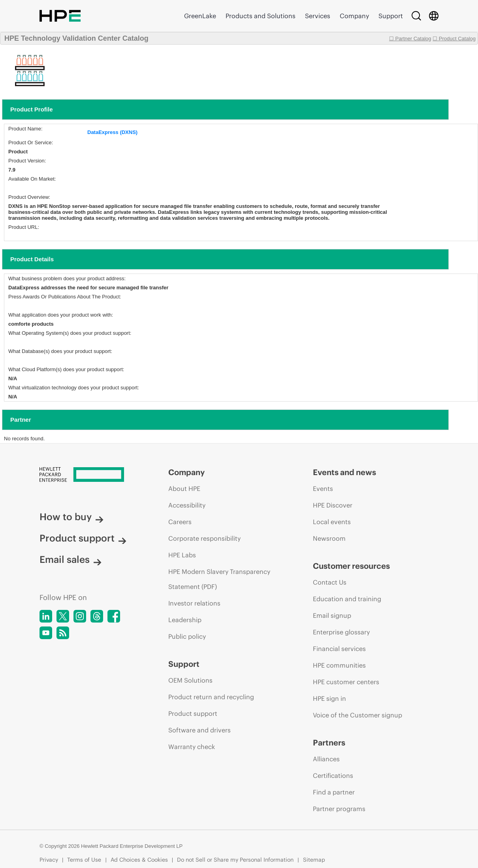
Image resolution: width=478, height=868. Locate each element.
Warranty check (192, 747)
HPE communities (339, 665)
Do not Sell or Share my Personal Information (235, 860)
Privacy (49, 860)
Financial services (339, 649)
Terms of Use (84, 860)
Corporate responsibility (204, 538)
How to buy (72, 517)
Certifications (333, 776)
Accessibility (187, 505)
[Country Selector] (434, 16)
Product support (83, 538)
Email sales (71, 559)
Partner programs (339, 809)
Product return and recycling (211, 697)
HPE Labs (182, 555)
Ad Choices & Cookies (139, 860)
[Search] (416, 16)
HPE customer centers (346, 682)
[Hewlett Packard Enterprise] (89, 475)
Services (318, 16)
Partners (329, 743)
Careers (180, 522)
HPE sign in (329, 698)
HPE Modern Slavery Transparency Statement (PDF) (219, 579)
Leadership (185, 620)
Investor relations (194, 603)
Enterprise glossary (341, 632)
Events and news (344, 472)
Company (354, 16)
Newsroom (329, 538)
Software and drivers (199, 730)
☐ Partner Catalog (410, 39)
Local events (332, 522)
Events (323, 489)
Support (391, 16)
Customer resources (351, 566)
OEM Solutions (190, 680)
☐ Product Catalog (454, 39)
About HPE (184, 489)
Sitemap (314, 860)
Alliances (326, 759)
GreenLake (200, 16)
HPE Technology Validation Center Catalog (76, 38)
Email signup (332, 615)
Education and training (347, 599)
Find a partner (334, 792)
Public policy (187, 636)
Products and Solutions (261, 16)
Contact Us (330, 582)
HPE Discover (333, 505)
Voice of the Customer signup (358, 715)
